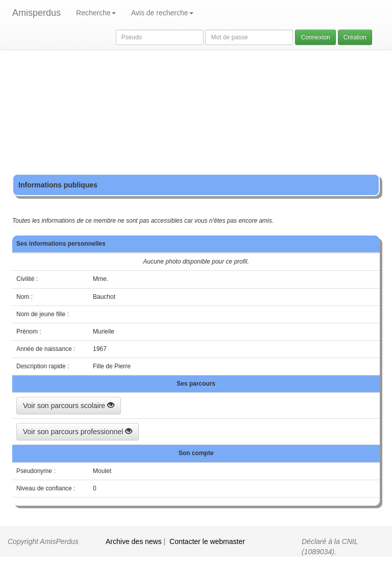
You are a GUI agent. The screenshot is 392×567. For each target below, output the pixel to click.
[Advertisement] (196, 102)
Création (355, 37)
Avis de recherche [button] (162, 13)
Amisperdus (36, 13)
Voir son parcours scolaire (69, 406)
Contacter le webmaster (207, 541)
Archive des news (134, 541)
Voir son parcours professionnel (78, 432)
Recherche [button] (96, 13)
